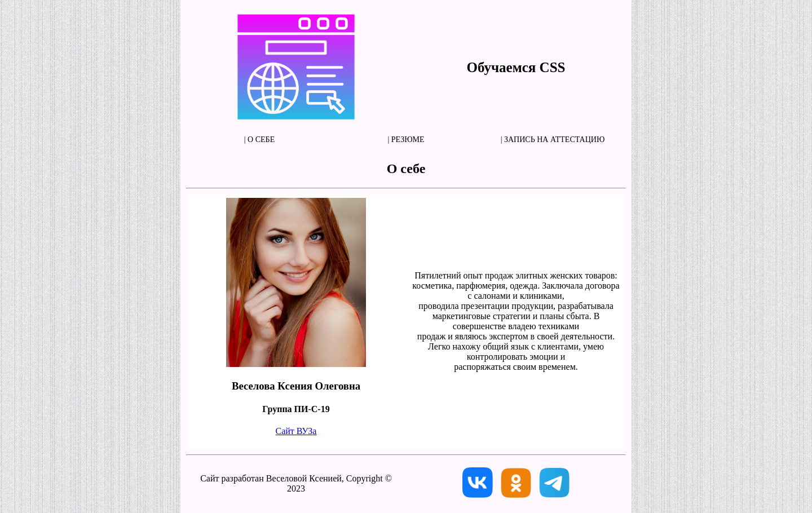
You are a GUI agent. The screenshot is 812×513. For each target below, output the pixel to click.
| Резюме (406, 140)
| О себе (259, 140)
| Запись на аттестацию (553, 140)
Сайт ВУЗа (296, 431)
